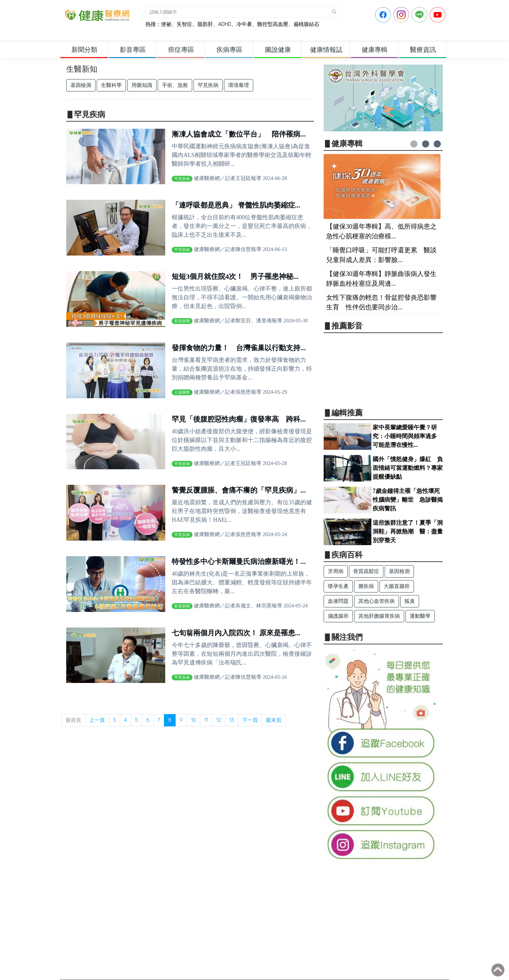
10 (193, 720)
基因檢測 (81, 85)
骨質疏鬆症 (366, 571)
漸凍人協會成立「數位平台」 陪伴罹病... (239, 134)
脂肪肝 (205, 24)
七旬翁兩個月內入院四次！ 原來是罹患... (236, 633)
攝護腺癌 (338, 616)
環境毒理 (239, 85)
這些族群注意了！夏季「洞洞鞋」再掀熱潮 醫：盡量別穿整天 (408, 532)
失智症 (184, 24)
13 (232, 720)
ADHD (225, 24)
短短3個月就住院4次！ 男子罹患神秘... (235, 276)
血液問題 (338, 601)
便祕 (166, 24)
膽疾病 (366, 586)
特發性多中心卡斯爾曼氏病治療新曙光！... (239, 562)
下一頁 (250, 720)
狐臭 (410, 601)
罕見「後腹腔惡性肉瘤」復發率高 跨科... (239, 419)
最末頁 (274, 720)
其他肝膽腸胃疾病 (379, 616)
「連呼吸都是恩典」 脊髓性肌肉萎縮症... (236, 205)
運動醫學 (420, 616)
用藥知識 (142, 85)
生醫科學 (111, 85)
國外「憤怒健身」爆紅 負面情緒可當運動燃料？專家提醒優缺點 (408, 468)
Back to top (498, 970)
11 (206, 720)
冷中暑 (244, 24)
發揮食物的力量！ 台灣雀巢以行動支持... (239, 348)
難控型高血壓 (273, 24)
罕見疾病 (208, 85)
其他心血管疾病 (377, 601)
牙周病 (336, 571)
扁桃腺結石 (306, 24)
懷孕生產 (338, 586)
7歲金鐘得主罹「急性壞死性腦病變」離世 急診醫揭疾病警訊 (408, 500)
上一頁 (97, 720)
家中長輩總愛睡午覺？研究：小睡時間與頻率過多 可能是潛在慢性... (408, 436)
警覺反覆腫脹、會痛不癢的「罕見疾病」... (239, 490)
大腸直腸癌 (397, 586)
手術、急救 (175, 85)
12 (219, 720)
